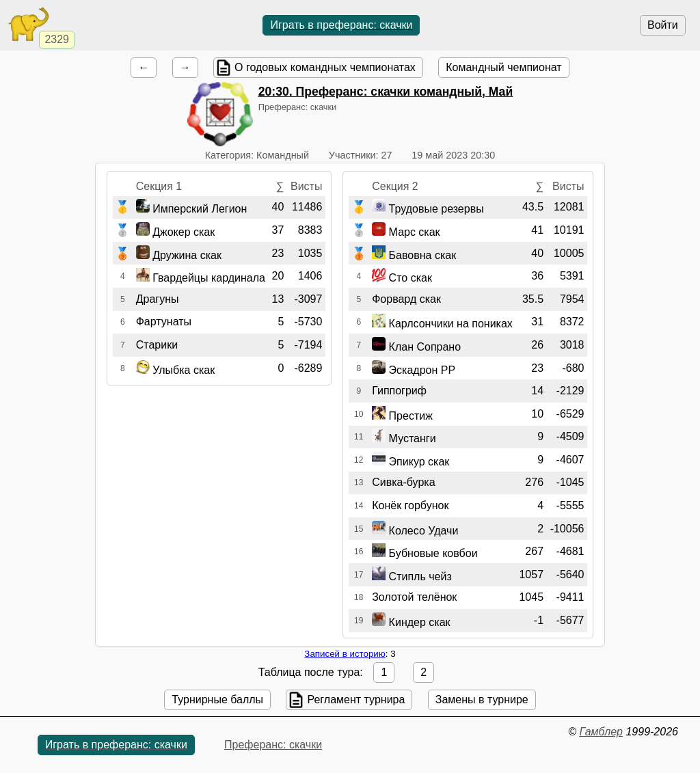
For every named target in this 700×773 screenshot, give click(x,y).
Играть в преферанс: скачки (341, 25)
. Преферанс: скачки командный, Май (386, 92)
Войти (663, 25)
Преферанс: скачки (273, 745)
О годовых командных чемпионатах (325, 67)
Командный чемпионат (503, 67)
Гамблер (601, 732)
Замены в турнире (482, 700)
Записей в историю (345, 654)
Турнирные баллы (217, 700)
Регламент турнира (356, 700)
